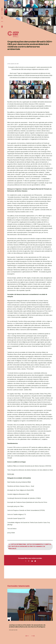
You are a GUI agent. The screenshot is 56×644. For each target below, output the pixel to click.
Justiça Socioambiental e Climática (39, 544)
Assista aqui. (11, 474)
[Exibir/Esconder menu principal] (2, 10)
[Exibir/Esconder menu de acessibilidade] (2, 27)
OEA (10, 546)
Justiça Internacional (19, 544)
